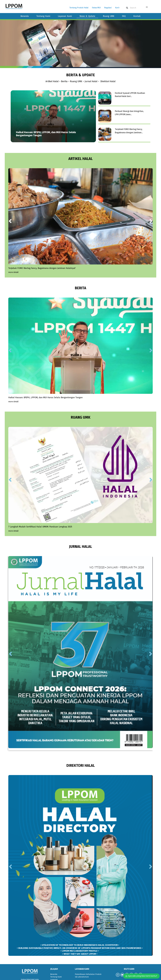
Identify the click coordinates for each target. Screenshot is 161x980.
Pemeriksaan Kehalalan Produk (88, 945)
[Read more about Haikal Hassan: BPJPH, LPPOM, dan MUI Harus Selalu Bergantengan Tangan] (13, 382)
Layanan (54, 951)
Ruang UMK (109, 16)
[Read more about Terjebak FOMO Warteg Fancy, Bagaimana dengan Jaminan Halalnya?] (13, 263)
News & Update (87, 16)
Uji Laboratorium (82, 948)
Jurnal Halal (91, 81)
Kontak (137, 16)
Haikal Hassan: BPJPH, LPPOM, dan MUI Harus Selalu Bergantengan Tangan (45, 378)
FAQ (124, 16)
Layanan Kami (65, 16)
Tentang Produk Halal (79, 8)
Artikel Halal (51, 81)
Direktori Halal (108, 81)
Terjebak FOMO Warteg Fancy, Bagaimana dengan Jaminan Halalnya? (42, 258)
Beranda (25, 16)
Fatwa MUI (96, 8)
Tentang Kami (43, 16)
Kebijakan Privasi (57, 967)
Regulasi (108, 8)
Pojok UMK (55, 956)
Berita (64, 81)
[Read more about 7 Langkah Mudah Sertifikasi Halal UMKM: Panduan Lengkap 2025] (13, 502)
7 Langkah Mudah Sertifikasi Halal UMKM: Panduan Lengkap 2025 (40, 498)
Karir (117, 8)
